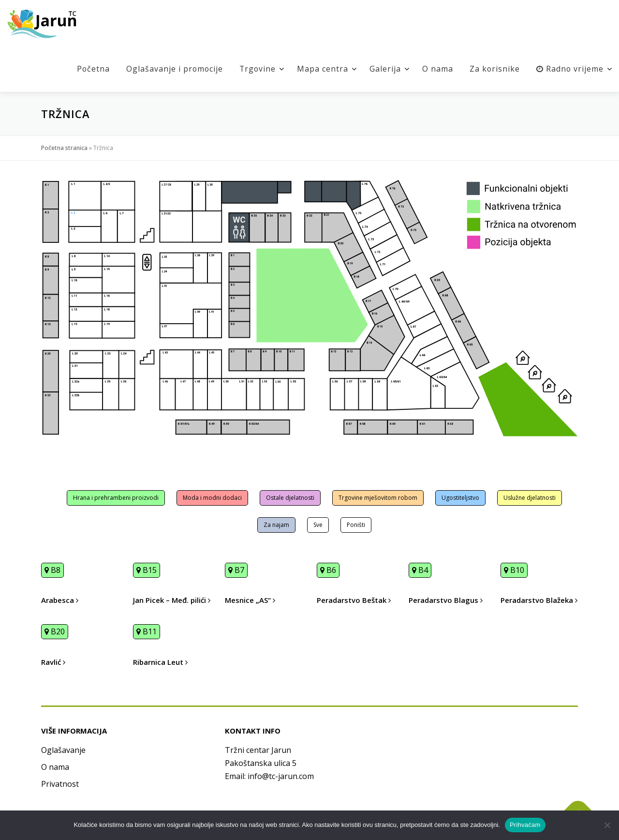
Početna (90, 69)
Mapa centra (322, 69)
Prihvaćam (525, 825)
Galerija (384, 69)
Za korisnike (494, 69)
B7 (236, 570)
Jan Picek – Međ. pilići (172, 600)
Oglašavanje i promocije (172, 69)
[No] (607, 825)
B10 (514, 570)
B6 (328, 570)
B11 (147, 631)
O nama (437, 69)
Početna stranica (64, 148)
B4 (420, 570)
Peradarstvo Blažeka (539, 600)
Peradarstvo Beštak (354, 600)
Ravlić (53, 662)
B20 (55, 631)
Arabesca (60, 600)
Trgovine (256, 69)
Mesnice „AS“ (250, 600)
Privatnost (60, 784)
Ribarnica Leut (160, 662)
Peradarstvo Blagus (446, 600)
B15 (147, 570)
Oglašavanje (63, 750)
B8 (52, 570)
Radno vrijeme (570, 69)
